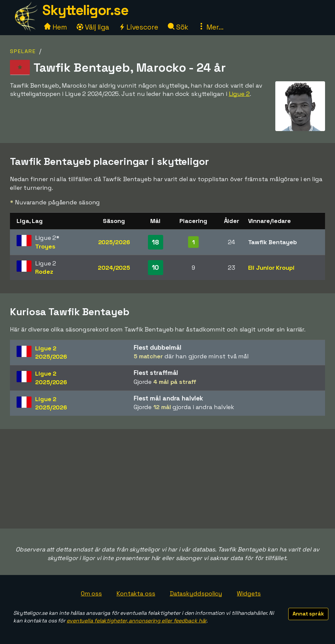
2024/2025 (114, 268)
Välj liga (93, 27)
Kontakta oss (136, 593)
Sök (178, 27)
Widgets (249, 593)
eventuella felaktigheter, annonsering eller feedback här (136, 621)
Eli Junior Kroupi (271, 268)
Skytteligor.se (85, 10)
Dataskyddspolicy (196, 593)
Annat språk (308, 614)
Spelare (23, 51)
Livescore (138, 27)
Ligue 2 (239, 94)
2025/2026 (114, 242)
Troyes (45, 246)
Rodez (44, 272)
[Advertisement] (167, 479)
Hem (56, 27)
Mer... (211, 27)
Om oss (91, 593)
